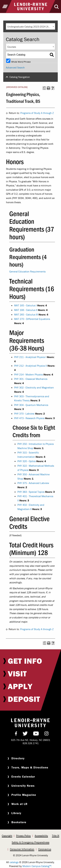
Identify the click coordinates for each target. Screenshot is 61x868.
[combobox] (30, 26)
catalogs (14, 862)
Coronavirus (45, 849)
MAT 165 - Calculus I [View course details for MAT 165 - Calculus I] (25, 305)
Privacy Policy (23, 836)
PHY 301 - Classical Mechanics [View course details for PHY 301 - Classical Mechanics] (31, 379)
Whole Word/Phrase (21, 62)
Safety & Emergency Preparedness (30, 842)
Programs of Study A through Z (37, 113)
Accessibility (41, 836)
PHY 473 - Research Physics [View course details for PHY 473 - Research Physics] (29, 418)
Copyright (7, 836)
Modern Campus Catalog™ (37, 866)
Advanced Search (15, 67)
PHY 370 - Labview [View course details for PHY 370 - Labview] (24, 414)
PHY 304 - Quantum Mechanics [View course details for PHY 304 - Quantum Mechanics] (31, 405)
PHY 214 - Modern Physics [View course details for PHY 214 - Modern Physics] (28, 374)
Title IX (56, 836)
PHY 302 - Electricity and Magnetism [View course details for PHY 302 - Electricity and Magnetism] (34, 387)
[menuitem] (30, 661)
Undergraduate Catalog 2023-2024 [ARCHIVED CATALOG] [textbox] (31, 27)
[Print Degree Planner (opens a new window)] (44, 88)
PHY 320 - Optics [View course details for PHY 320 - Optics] (27, 461)
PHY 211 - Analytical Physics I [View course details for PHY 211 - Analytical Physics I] (30, 357)
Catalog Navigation (20, 77)
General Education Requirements (27, 271)
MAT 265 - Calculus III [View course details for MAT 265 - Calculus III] (26, 314)
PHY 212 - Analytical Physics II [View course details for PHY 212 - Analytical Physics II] (30, 366)
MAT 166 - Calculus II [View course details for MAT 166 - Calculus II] (26, 310)
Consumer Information (22, 849)
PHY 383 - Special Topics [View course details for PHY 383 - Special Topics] (31, 492)
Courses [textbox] (12, 47)
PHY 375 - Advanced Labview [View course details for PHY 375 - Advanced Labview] (33, 483)
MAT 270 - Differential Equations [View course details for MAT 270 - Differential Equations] (32, 319)
